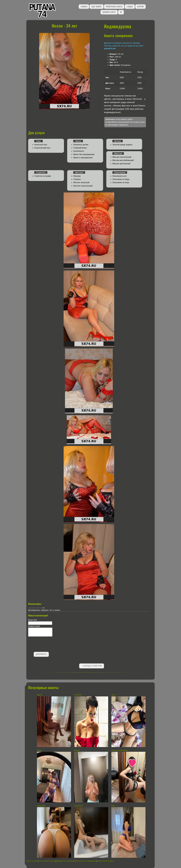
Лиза (113, 695)
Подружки (41, 806)
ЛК (121, 12)
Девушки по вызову (64, 861)
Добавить (41, 654)
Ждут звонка (97, 7)
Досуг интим (32, 861)
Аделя (40, 695)
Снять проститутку (47, 861)
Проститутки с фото (106, 861)
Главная (84, 7)
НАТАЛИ (78, 695)
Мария (77, 750)
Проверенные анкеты (114, 7)
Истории (140, 7)
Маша (39, 750)
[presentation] (46, 645)
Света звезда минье (120, 750)
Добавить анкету (109, 12)
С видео (130, 7)
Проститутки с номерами (85, 861)
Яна (113, 806)
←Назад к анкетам (92, 666)
